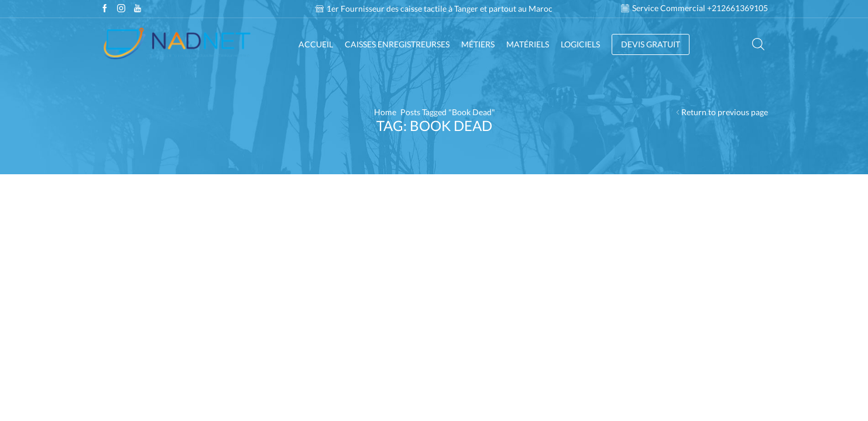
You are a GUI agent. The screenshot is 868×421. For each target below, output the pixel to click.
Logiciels (580, 44)
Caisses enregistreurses (397, 44)
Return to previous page (725, 112)
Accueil (316, 44)
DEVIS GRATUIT (651, 44)
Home (385, 112)
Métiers (478, 44)
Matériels (528, 44)
